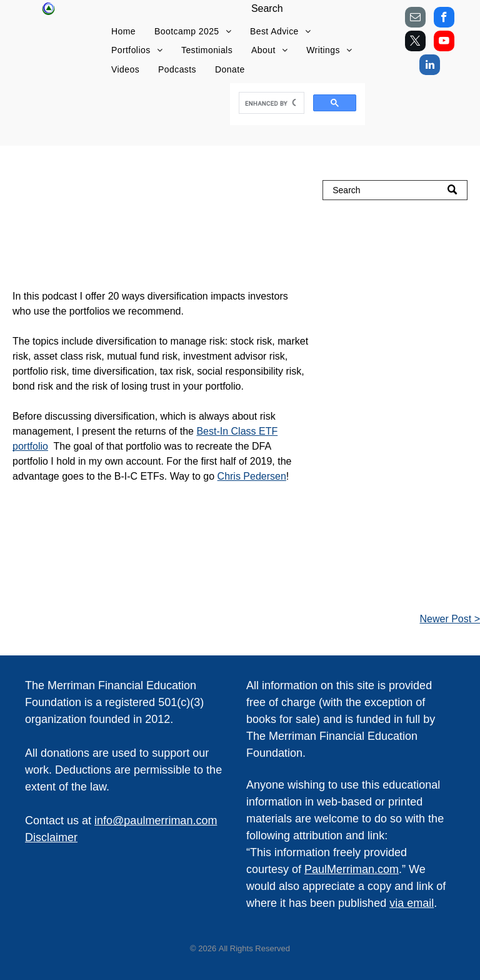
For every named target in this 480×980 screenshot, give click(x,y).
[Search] (395, 190)
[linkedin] (430, 66)
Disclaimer (51, 837)
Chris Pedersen (252, 476)
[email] (415, 19)
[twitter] (415, 43)
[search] (271, 103)
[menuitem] (123, 32)
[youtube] (444, 43)
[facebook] (444, 19)
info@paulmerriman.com (156, 821)
